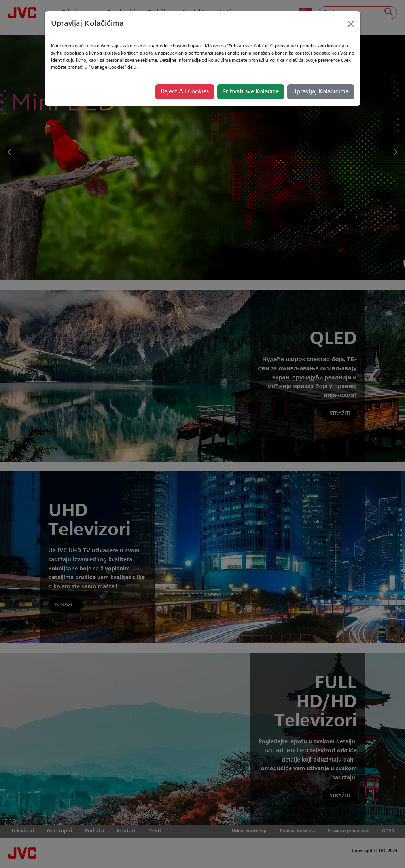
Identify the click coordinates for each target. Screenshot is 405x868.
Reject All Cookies (185, 92)
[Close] (351, 24)
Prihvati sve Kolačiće (251, 92)
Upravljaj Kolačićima (321, 92)
